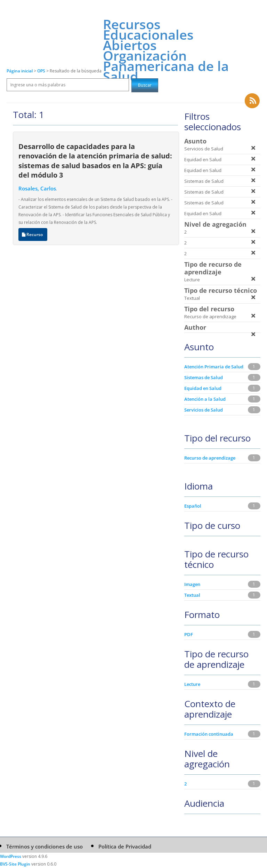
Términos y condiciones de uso (44, 846)
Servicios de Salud (204, 410)
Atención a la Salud (205, 399)
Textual (192, 595)
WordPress (11, 856)
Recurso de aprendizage (210, 458)
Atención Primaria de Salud (214, 367)
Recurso (33, 234)
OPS (42, 71)
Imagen (192, 584)
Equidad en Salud (203, 388)
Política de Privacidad (125, 846)
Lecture (192, 684)
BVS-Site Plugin (15, 864)
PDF (189, 634)
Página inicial (20, 71)
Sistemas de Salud (204, 377)
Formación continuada (209, 734)
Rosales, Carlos (37, 188)
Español (193, 506)
